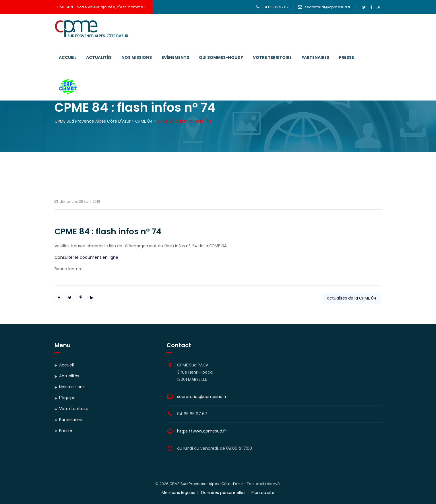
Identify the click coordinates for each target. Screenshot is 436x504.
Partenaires (315, 57)
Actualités (99, 57)
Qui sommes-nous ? (221, 57)
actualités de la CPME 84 (352, 298)
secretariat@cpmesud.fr (328, 7)
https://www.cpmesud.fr (202, 431)
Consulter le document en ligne (86, 257)
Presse (346, 57)
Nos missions (137, 57)
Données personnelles (223, 493)
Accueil (68, 57)
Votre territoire (272, 57)
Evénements (175, 57)
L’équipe (67, 398)
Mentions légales (178, 493)
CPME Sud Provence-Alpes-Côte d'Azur (206, 484)
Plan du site (263, 493)
